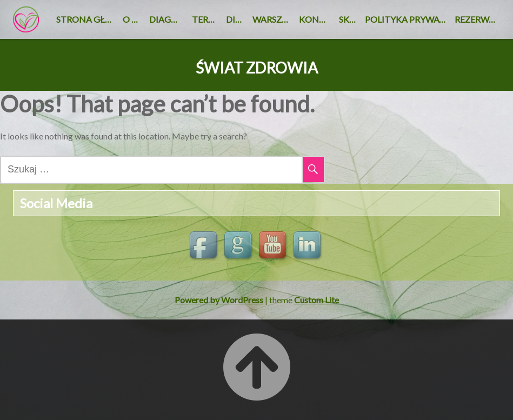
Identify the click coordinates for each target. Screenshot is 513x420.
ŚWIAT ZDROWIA (257, 68)
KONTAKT (317, 19)
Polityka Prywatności (408, 19)
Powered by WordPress (219, 300)
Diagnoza (168, 19)
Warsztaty (274, 19)
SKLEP (350, 19)
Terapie (207, 19)
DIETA (237, 19)
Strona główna (87, 19)
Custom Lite (317, 300)
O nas (134, 19)
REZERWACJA (477, 19)
